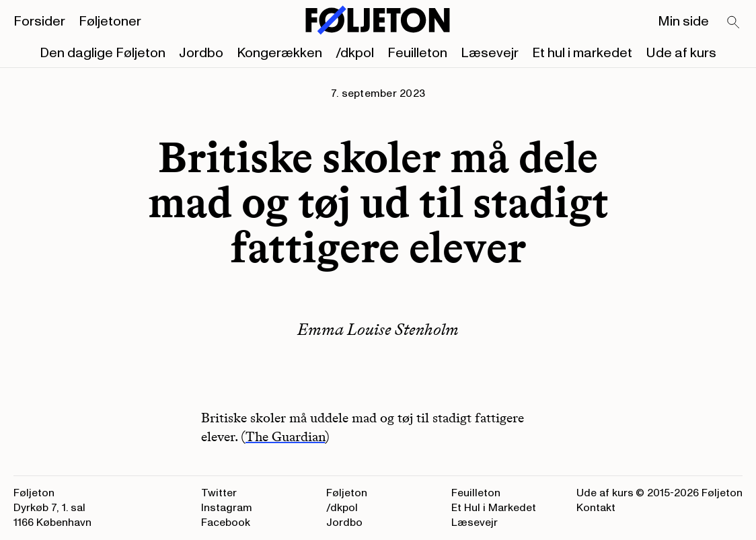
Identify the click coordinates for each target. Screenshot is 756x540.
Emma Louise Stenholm (378, 329)
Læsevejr (490, 53)
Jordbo (201, 53)
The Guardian (285, 436)
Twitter (219, 493)
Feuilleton (417, 53)
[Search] (734, 23)
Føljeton (347, 493)
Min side (683, 22)
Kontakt (596, 508)
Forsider (39, 22)
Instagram (227, 508)
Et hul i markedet (582, 53)
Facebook (226, 523)
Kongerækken (279, 53)
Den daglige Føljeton (103, 53)
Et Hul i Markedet (494, 508)
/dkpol (355, 53)
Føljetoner (110, 22)
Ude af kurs (681, 53)
